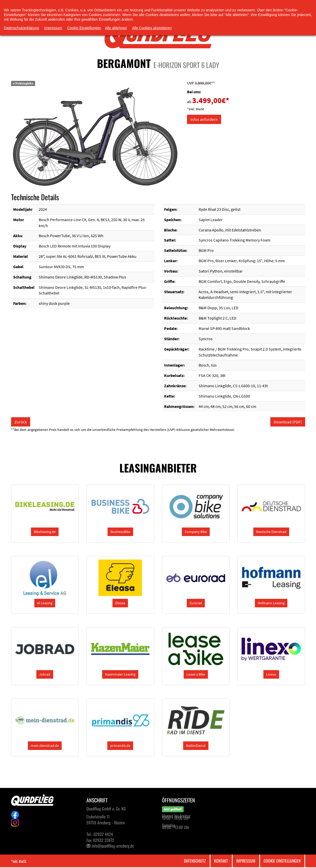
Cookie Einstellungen (282, 861)
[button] (45, 532)
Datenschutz (195, 861)
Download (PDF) (288, 422)
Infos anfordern (204, 119)
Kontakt (221, 861)
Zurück (21, 422)
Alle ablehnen (116, 28)
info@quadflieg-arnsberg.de (113, 846)
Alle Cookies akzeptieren (152, 28)
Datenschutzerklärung (21, 28)
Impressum (246, 861)
